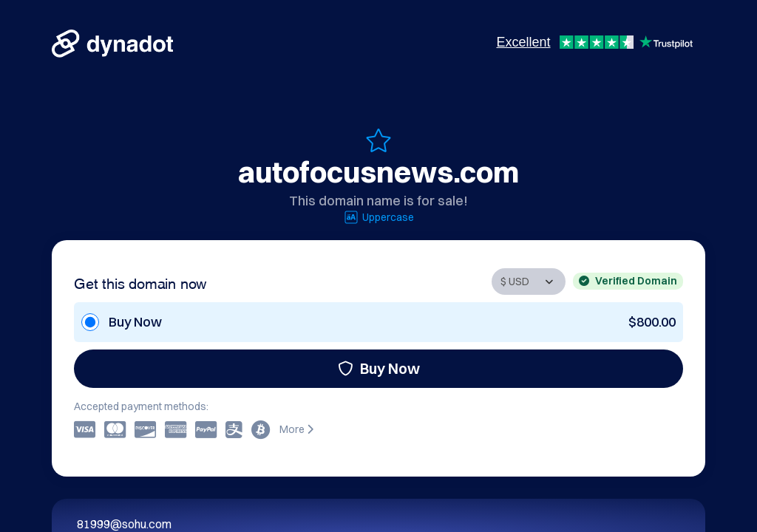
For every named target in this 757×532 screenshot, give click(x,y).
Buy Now (379, 368)
